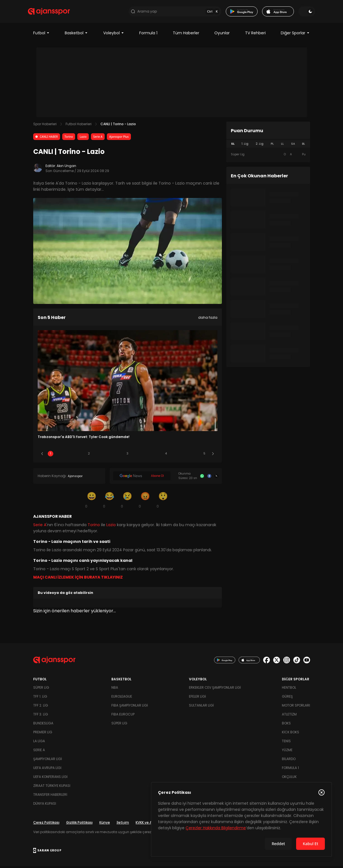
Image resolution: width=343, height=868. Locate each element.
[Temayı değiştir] (302, 12)
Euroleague (122, 698)
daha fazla (208, 319)
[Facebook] (209, 478)
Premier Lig (43, 734)
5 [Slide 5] (204, 455)
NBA (115, 689)
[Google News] (142, 478)
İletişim (123, 824)
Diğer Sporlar (295, 35)
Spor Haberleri (45, 126)
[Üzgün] (128, 501)
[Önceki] (42, 455)
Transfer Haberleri (50, 796)
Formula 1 (148, 35)
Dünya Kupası (45, 805)
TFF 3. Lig (41, 716)
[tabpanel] (268, 156)
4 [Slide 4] (166, 455)
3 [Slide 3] (127, 455)
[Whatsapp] (202, 478)
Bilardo (289, 761)
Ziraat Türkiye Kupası (52, 787)
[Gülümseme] (92, 501)
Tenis (286, 743)
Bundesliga (43, 725)
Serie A (98, 138)
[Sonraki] (213, 455)
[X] (217, 478)
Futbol (41, 35)
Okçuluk (289, 778)
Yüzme (287, 752)
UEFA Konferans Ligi (50, 778)
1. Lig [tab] (245, 145)
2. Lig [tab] (260, 145)
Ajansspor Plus (119, 138)
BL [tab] (304, 145)
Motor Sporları (296, 707)
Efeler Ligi (197, 698)
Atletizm (289, 716)
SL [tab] (233, 145)
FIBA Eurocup (123, 716)
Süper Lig (41, 689)
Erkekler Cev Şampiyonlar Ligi (215, 689)
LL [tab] (282, 145)
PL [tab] (272, 145)
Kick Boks (291, 734)
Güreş (287, 698)
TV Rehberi (255, 35)
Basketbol (76, 35)
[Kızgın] (145, 501)
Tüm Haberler (186, 35)
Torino (69, 138)
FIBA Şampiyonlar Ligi (130, 707)
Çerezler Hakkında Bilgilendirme (216, 828)
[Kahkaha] (110, 501)
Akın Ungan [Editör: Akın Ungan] (66, 167)
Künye (105, 824)
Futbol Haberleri (79, 126)
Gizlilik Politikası (79, 824)
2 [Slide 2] (89, 455)
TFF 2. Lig (41, 707)
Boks (286, 725)
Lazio (83, 138)
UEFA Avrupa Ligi (47, 769)
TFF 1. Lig (40, 698)
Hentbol (289, 689)
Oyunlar (222, 35)
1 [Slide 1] (51, 455)
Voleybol (114, 35)
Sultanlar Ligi (201, 707)
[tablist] (268, 146)
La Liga (39, 743)
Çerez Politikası (46, 824)
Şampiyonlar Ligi (48, 761)
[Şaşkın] (163, 501)
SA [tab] (293, 145)
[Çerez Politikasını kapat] (322, 792)
